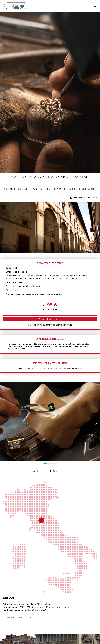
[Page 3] (55, 463)
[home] (16, 6)
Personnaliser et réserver (50, 319)
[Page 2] (50, 463)
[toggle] (95, 6)
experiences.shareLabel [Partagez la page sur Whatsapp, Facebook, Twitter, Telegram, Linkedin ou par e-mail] (84, 198)
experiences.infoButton (18, 618)
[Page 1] (45, 463)
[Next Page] (96, 424)
